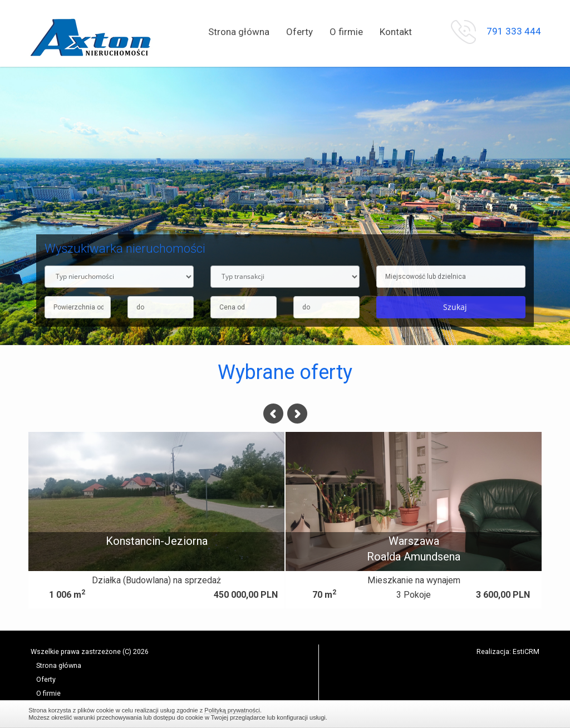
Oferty (299, 32)
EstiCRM (526, 651)
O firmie (346, 32)
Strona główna (239, 32)
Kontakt (396, 32)
